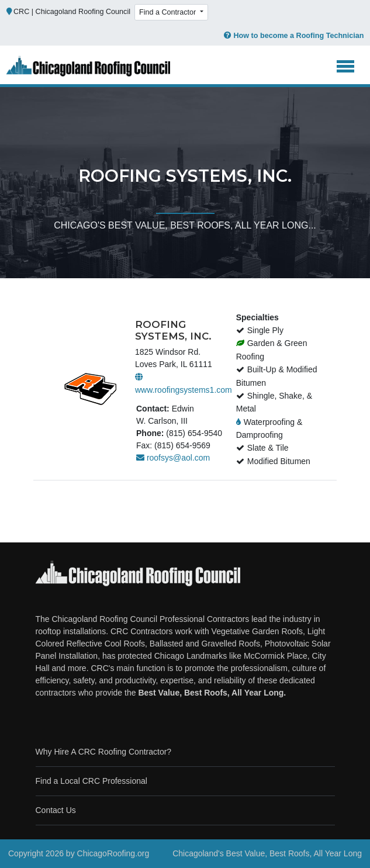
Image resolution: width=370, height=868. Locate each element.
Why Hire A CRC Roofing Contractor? (104, 752)
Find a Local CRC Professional (91, 781)
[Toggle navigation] (346, 67)
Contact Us (56, 810)
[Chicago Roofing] (88, 66)
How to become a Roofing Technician (293, 36)
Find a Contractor (169, 12)
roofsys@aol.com (173, 458)
